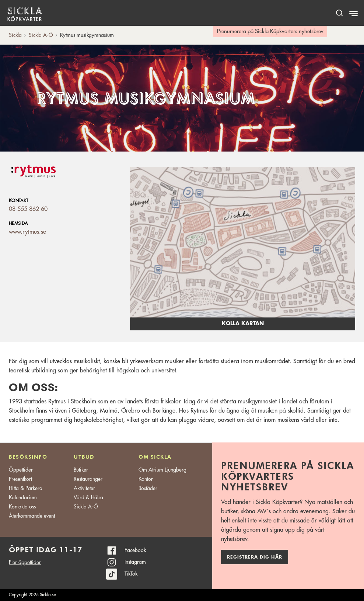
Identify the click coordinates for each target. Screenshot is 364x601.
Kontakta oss (22, 507)
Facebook (135, 550)
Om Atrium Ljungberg (162, 470)
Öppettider (21, 470)
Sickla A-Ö (86, 507)
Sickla (15, 35)
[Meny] (354, 14)
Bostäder (148, 488)
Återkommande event (32, 516)
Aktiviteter (84, 488)
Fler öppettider (25, 562)
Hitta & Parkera (26, 488)
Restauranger (88, 479)
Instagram (135, 562)
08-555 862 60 (28, 209)
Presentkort (20, 479)
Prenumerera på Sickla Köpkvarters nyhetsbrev (270, 32)
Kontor (146, 479)
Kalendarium (23, 497)
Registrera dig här (255, 557)
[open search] (339, 13)
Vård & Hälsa (88, 497)
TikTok (131, 574)
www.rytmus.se (27, 232)
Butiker (81, 470)
